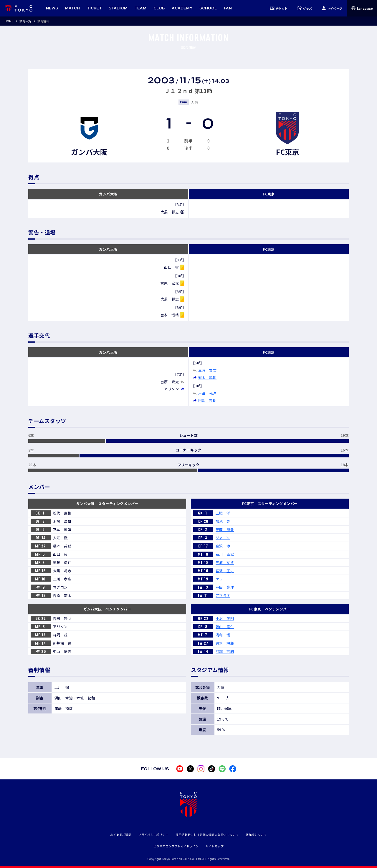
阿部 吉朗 (207, 400)
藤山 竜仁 (225, 626)
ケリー (221, 579)
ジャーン (223, 538)
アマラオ (223, 595)
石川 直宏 (225, 554)
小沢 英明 (225, 618)
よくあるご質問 (121, 835)
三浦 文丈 (207, 370)
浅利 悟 (223, 635)
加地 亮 (223, 521)
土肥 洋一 (225, 513)
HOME (9, 21)
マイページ (332, 8)
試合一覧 (25, 21)
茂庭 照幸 (225, 529)
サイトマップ (215, 846)
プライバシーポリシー (153, 835)
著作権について (256, 835)
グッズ (304, 8)
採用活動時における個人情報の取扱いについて (207, 835)
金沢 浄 (223, 546)
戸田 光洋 (207, 393)
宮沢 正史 (225, 571)
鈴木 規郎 (207, 377)
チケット (279, 8)
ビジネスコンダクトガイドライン (176, 846)
